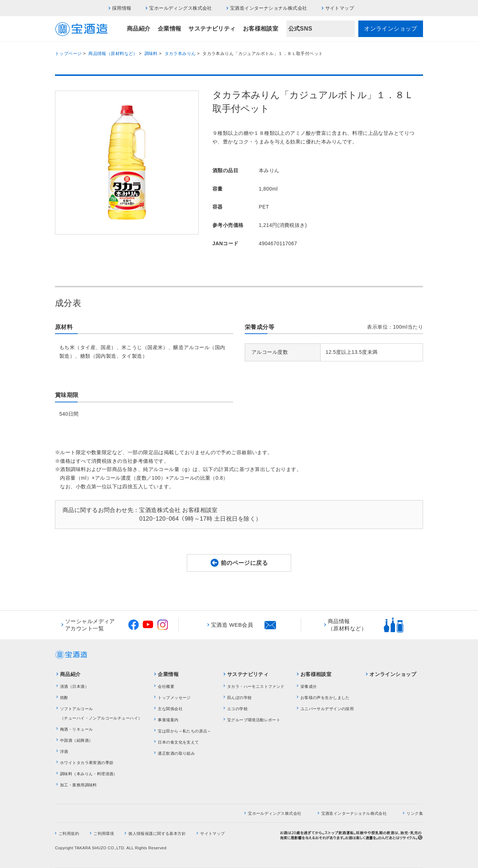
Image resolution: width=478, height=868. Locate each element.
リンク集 (415, 813)
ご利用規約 (69, 833)
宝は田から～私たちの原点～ (184, 731)
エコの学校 (237, 709)
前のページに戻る (244, 563)
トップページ (68, 54)
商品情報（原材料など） (113, 54)
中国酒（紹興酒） (76, 740)
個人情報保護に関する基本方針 (157, 833)
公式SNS (300, 29)
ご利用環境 (104, 833)
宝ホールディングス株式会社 (180, 8)
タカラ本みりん (180, 54)
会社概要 (166, 686)
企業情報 (170, 29)
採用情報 (122, 8)
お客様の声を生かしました (325, 698)
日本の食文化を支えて (178, 742)
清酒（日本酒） (74, 686)
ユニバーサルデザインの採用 (327, 709)
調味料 (151, 54)
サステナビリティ (212, 29)
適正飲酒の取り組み (176, 753)
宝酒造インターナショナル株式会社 (269, 8)
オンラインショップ (391, 29)
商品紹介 (139, 29)
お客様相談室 (261, 29)
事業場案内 (168, 720)
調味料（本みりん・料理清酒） (89, 774)
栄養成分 (309, 686)
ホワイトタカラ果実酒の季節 (87, 763)
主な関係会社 (170, 709)
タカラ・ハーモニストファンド (256, 686)
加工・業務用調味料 (79, 785)
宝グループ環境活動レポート (254, 720)
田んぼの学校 (240, 698)
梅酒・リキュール (76, 729)
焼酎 (64, 698)
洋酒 (64, 751)
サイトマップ (340, 8)
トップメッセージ (174, 698)
